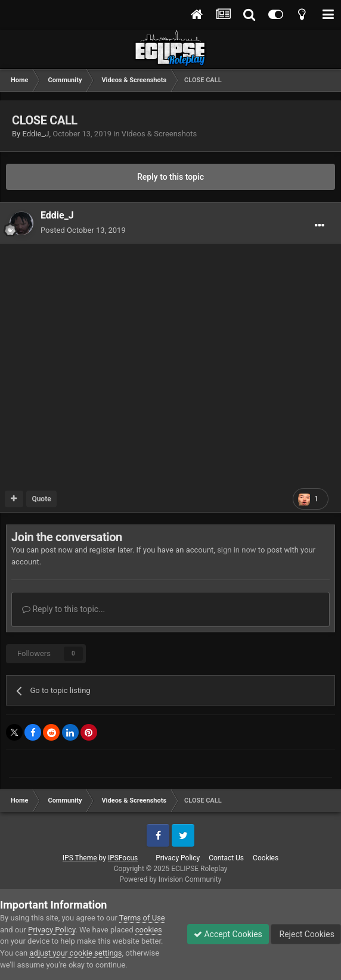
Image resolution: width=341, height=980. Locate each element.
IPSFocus (123, 858)
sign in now (237, 550)
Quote (41, 499)
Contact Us (226, 858)
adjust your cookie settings (75, 953)
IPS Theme (80, 858)
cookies (149, 930)
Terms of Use (142, 918)
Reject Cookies (306, 934)
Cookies (266, 858)
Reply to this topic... (63, 609)
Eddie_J (35, 134)
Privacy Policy (178, 858)
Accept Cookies (228, 934)
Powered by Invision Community (171, 879)
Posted (83, 230)
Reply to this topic (170, 177)
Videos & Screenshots (159, 134)
